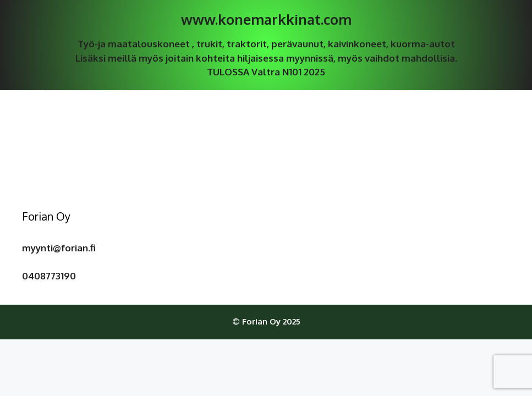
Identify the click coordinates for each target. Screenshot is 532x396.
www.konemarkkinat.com (266, 19)
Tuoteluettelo (266, 106)
